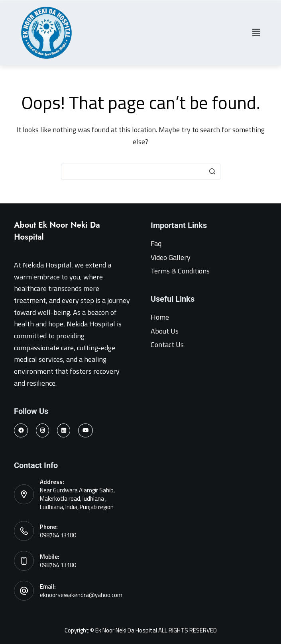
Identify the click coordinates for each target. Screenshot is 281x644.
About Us (165, 331)
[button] (256, 33)
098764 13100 (58, 535)
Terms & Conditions (180, 271)
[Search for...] (141, 172)
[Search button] (212, 172)
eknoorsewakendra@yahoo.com (81, 595)
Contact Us (167, 344)
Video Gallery (171, 257)
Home (160, 317)
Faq (156, 243)
